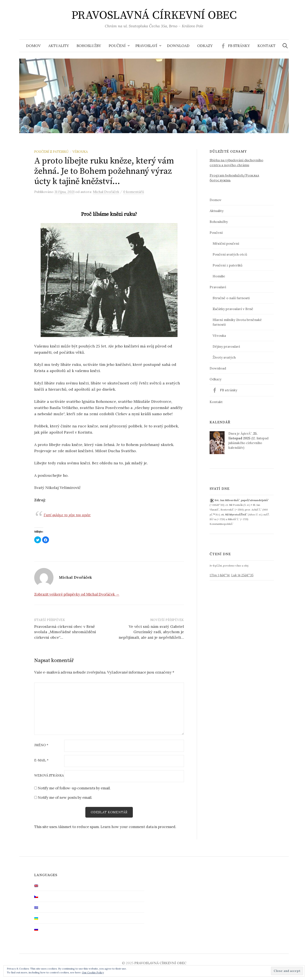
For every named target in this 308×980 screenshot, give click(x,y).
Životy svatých (224, 357)
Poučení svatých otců (230, 254)
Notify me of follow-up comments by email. (74, 788)
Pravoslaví (146, 46)
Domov (33, 46)
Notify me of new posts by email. (65, 798)
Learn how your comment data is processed (138, 827)
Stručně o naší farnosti (231, 298)
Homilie (219, 276)
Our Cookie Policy (93, 972)
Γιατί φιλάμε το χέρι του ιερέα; (67, 515)
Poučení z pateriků (51, 152)
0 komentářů (134, 192)
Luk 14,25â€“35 (242, 575)
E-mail (41, 760)
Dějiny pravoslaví (226, 346)
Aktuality (59, 46)
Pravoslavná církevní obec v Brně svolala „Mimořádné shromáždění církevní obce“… (65, 632)
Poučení (117, 46)
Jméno (41, 745)
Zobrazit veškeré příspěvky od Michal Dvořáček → (77, 594)
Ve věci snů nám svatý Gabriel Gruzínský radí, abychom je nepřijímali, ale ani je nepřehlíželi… (151, 632)
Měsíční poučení (226, 243)
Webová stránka (49, 776)
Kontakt (267, 46)
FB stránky (239, 46)
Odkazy (205, 46)
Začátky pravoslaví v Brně (233, 309)
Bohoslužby (89, 46)
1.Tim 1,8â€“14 (220, 575)
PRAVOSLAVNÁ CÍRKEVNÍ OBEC (154, 15)
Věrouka (80, 152)
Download (178, 46)
